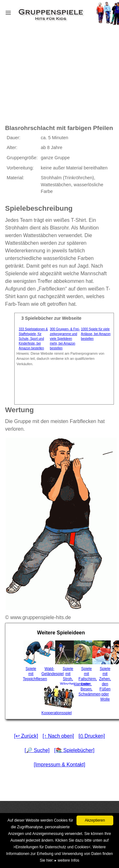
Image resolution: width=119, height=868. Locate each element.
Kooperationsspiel (50, 700)
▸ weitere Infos (67, 860)
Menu (16, 11)
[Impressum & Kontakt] (60, 765)
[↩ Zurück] (26, 736)
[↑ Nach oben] (58, 736)
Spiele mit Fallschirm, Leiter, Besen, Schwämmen (87, 668)
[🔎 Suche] (37, 750)
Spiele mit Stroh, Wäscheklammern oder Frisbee (69, 668)
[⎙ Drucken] (92, 736)
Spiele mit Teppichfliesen (31, 661)
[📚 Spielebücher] (74, 750)
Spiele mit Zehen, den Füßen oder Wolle (106, 671)
